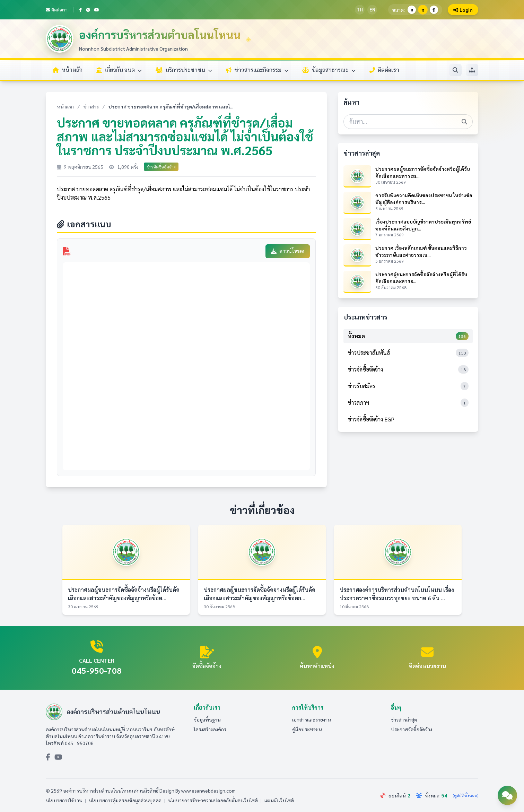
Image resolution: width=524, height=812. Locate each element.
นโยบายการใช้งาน (64, 800)
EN (372, 10)
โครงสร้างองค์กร (210, 729)
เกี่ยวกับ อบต (119, 70)
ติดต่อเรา (57, 10)
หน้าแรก (65, 106)
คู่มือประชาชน (307, 729)
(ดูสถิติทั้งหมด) (465, 795)
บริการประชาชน (184, 70)
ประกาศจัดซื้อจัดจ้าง (412, 729)
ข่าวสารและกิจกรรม (257, 70)
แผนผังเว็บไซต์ (279, 800)
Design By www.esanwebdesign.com (198, 791)
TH (360, 10)
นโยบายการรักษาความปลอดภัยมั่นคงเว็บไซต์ (213, 800)
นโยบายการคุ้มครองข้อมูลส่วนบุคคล (125, 800)
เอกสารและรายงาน (311, 719)
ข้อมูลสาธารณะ (329, 70)
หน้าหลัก (68, 70)
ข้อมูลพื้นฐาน (207, 719)
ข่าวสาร (91, 106)
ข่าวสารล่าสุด (404, 719)
